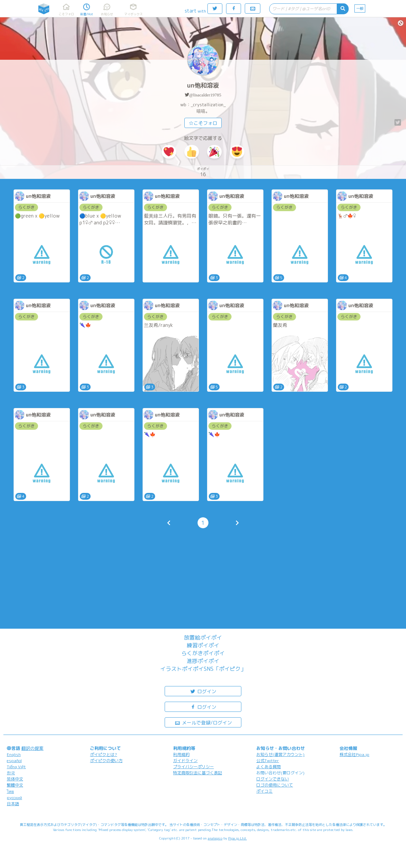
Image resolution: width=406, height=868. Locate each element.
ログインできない (273, 779)
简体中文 (15, 779)
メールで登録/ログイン (203, 722)
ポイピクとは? (104, 754)
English (14, 754)
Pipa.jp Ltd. (237, 838)
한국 (11, 773)
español (14, 761)
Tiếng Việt (16, 767)
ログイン (203, 691)
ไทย (10, 791)
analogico (215, 838)
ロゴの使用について (275, 785)
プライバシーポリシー (193, 767)
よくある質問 (269, 767)
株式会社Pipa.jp (354, 754)
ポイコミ (264, 791)
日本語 (13, 804)
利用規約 (181, 754)
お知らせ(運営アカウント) (280, 754)
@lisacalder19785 (205, 95)
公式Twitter (268, 761)
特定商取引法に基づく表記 (198, 773)
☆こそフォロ (203, 123)
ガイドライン (185, 761)
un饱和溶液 (203, 85)
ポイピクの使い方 (106, 761)
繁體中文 (15, 785)
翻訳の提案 (32, 748)
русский (14, 798)
